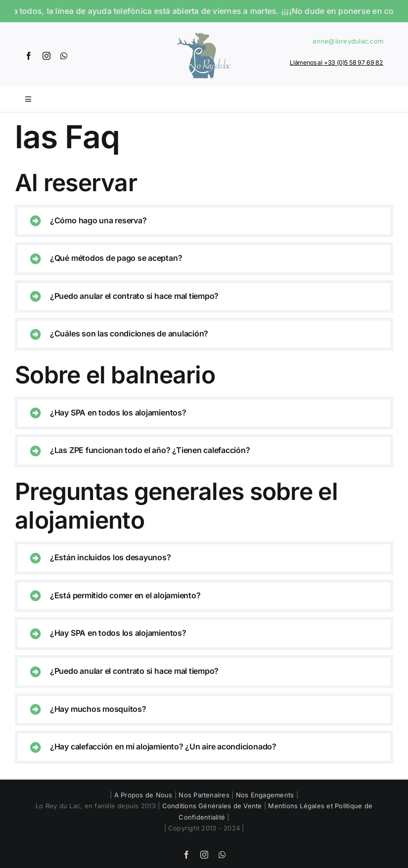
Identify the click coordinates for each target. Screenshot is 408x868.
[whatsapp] (64, 56)
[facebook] (29, 56)
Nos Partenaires (204, 795)
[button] (204, 221)
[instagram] (46, 56)
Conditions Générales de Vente (212, 806)
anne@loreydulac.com (348, 41)
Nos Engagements (265, 795)
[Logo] (204, 32)
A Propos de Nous (143, 795)
